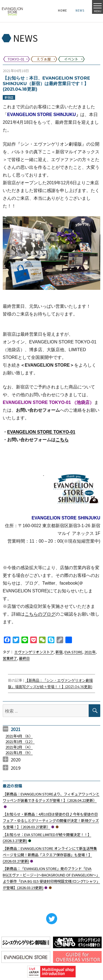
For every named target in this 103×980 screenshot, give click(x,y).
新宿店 (9, 97)
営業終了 (10, 658)
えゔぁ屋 (57, 827)
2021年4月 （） (19, 736)
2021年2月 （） (19, 747)
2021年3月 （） (20, 741)
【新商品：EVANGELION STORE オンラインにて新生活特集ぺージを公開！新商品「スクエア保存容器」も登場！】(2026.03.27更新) (50, 855)
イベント (30, 841)
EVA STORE (73, 652)
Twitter (52, 919)
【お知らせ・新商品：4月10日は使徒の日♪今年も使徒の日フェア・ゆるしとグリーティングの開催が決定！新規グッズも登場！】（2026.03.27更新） (51, 820)
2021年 (90, 652)
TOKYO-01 (5, 807)
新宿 (59, 652)
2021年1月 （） (19, 752)
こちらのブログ (40, 614)
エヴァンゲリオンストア (34, 652)
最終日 (24, 658)
